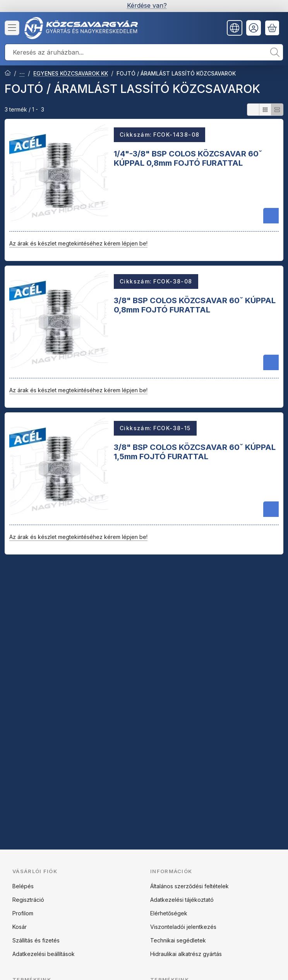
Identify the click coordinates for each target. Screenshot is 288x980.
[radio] (253, 110)
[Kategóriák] (12, 28)
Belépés (23, 886)
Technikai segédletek (178, 940)
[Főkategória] (8, 74)
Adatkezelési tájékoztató (182, 900)
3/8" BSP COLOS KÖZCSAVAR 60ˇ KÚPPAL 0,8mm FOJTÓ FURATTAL (195, 305)
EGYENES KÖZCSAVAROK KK (71, 73)
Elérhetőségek (169, 913)
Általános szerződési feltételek (189, 886)
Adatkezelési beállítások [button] (44, 954)
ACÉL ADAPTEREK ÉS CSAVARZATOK (22, 74)
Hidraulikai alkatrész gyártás (186, 954)
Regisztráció (28, 900)
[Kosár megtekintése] (272, 28)
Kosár (20, 927)
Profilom (23, 913)
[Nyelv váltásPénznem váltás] (235, 28)
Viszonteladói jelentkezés (183, 927)
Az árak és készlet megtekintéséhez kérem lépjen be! (78, 243)
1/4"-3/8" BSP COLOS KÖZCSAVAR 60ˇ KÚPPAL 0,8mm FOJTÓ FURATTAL (188, 158)
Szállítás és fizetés (36, 940)
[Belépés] (254, 28)
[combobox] (144, 52)
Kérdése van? (147, 5)
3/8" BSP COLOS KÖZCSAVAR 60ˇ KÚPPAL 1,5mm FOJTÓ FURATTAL (195, 452)
